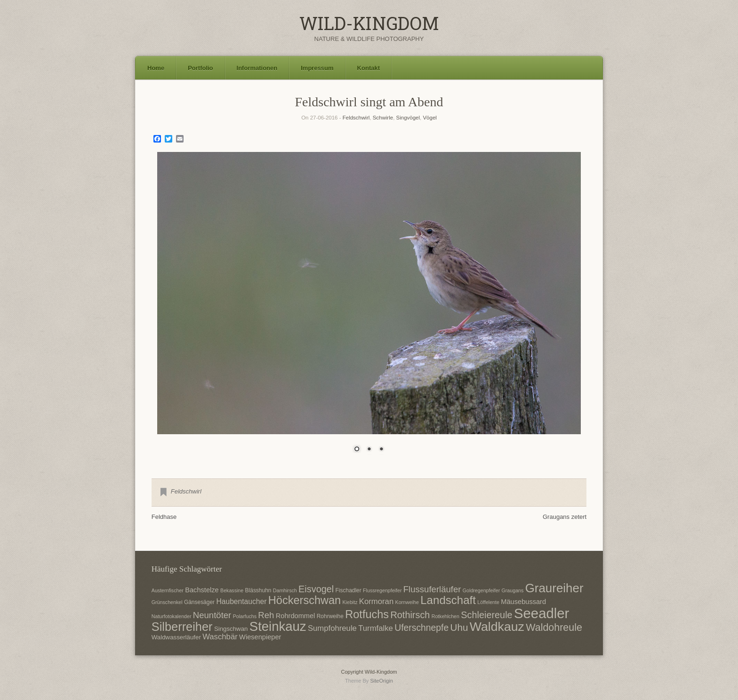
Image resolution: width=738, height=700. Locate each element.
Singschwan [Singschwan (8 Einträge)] (231, 629)
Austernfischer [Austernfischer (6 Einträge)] (168, 590)
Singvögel (408, 118)
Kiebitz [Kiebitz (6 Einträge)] (350, 602)
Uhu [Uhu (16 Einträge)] (459, 627)
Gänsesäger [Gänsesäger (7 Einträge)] (199, 602)
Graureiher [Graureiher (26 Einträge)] (554, 588)
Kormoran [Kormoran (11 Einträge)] (376, 601)
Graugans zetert (565, 517)
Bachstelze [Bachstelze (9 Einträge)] (202, 590)
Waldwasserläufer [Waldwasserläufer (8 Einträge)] (176, 637)
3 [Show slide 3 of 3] (381, 450)
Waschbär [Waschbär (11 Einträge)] (220, 637)
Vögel (429, 118)
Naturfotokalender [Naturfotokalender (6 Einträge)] (172, 616)
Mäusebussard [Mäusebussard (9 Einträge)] (523, 602)
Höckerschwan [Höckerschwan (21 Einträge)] (305, 600)
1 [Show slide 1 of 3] (357, 450)
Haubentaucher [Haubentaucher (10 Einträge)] (241, 601)
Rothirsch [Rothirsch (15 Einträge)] (410, 615)
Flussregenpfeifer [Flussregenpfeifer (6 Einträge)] (382, 590)
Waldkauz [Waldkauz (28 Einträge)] (497, 627)
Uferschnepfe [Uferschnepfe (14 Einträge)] (421, 628)
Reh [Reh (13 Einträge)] (266, 615)
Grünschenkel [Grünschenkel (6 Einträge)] (167, 602)
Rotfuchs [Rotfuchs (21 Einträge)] (367, 614)
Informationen (257, 68)
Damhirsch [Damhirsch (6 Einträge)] (285, 590)
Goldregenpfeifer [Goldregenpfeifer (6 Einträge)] (481, 590)
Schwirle (383, 118)
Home (156, 68)
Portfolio (200, 68)
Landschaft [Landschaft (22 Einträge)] (448, 600)
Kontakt (369, 68)
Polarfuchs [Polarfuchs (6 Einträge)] (245, 616)
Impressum (317, 68)
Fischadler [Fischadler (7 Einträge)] (349, 590)
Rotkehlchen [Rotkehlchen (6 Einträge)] (445, 616)
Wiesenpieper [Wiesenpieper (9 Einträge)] (260, 637)
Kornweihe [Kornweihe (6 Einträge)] (407, 602)
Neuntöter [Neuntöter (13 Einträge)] (212, 615)
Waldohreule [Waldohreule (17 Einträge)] (554, 628)
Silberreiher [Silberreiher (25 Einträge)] (182, 627)
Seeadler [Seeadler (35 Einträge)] (541, 613)
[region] (369, 308)
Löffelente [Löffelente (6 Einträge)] (488, 602)
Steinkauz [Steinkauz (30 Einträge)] (278, 626)
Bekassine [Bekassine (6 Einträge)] (232, 590)
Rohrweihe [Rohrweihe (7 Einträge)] (330, 616)
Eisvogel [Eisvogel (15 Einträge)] (316, 589)
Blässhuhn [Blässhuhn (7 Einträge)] (258, 590)
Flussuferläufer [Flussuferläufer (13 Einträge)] (432, 589)
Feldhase (164, 517)
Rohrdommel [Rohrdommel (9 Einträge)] (296, 616)
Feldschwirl (356, 118)
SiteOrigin (381, 681)
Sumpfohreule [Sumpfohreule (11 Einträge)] (332, 628)
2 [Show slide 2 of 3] (369, 450)
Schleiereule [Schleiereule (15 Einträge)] (486, 615)
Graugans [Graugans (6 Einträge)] (513, 590)
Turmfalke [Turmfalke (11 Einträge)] (376, 628)
